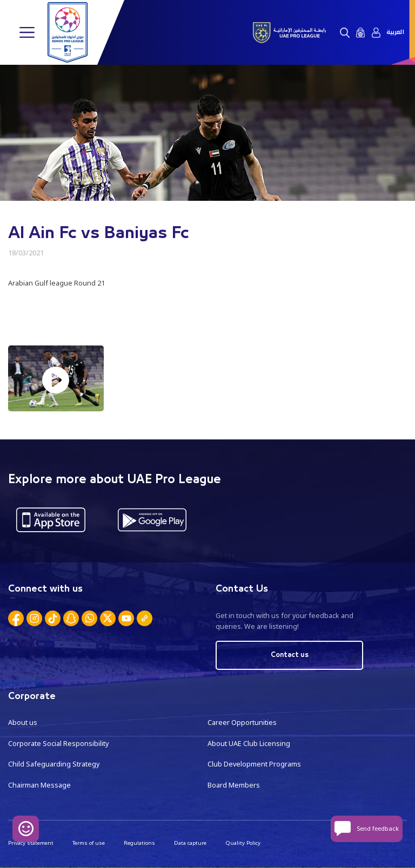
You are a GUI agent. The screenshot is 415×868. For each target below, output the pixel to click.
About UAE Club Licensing (249, 744)
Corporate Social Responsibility (58, 744)
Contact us (290, 655)
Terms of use (89, 843)
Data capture (190, 843)
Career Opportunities (242, 723)
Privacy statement (31, 843)
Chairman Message (39, 785)
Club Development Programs (254, 764)
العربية (395, 32)
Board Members (234, 785)
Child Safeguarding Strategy (54, 764)
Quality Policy (243, 843)
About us (23, 723)
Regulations (139, 843)
